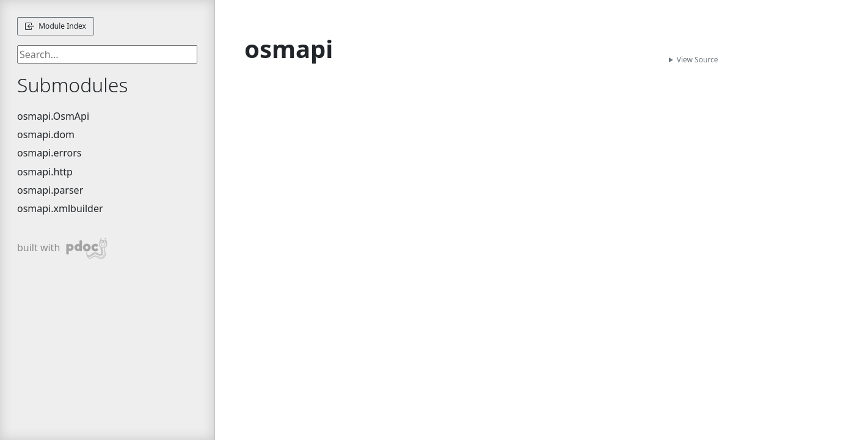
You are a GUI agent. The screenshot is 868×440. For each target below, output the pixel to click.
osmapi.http (45, 172)
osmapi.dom (46, 134)
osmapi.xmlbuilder (60, 208)
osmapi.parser (50, 190)
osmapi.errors (49, 153)
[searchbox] (107, 54)
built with (63, 248)
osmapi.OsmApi (53, 116)
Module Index (56, 26)
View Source (698, 60)
